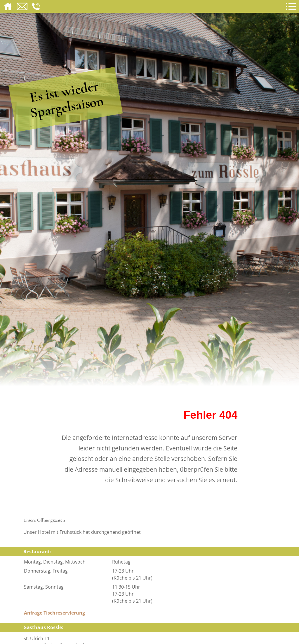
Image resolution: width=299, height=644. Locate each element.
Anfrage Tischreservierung (54, 613)
